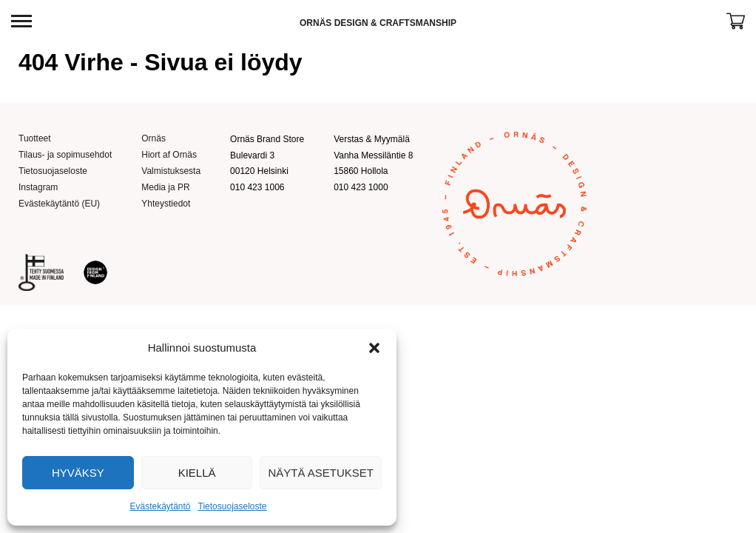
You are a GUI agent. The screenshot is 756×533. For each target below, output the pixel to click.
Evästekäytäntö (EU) (59, 204)
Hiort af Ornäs (169, 155)
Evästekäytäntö (160, 506)
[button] (374, 348)
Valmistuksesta (171, 171)
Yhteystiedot (166, 204)
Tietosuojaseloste (233, 506)
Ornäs (153, 138)
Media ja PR (165, 187)
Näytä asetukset (321, 473)
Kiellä (197, 473)
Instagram (38, 187)
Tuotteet (35, 138)
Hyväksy (78, 473)
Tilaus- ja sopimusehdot (65, 155)
